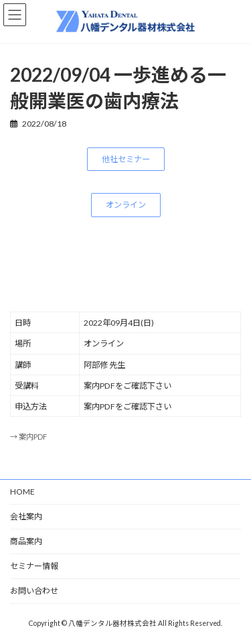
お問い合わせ (34, 591)
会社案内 (26, 516)
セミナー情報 (34, 566)
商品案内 (26, 541)
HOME (22, 492)
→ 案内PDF (28, 437)
